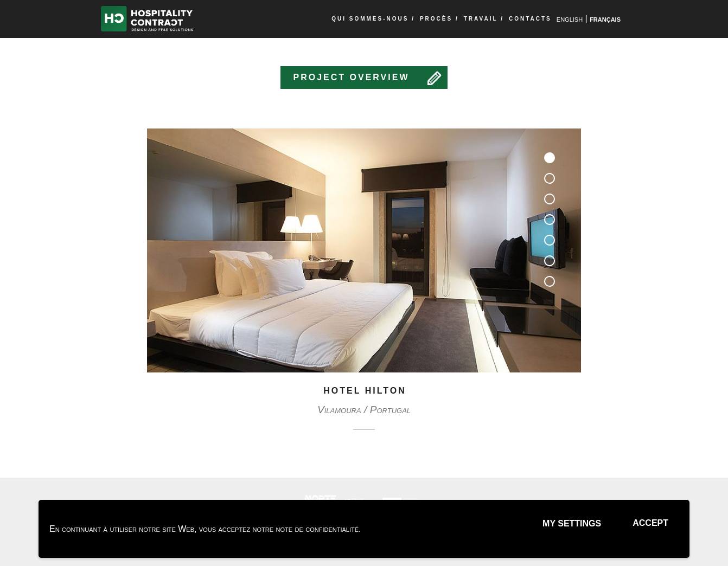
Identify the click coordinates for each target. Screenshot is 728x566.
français (605, 19)
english (570, 19)
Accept (650, 523)
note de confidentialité (318, 529)
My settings (572, 523)
